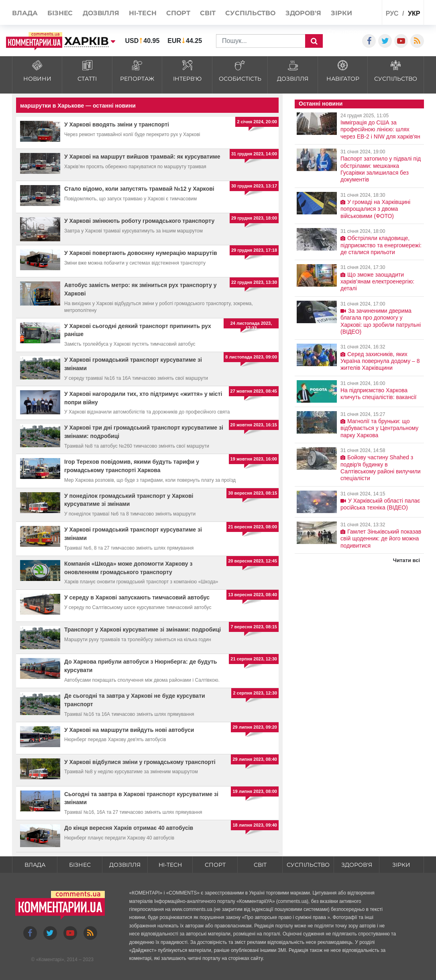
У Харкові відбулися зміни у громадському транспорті (140, 762)
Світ (260, 865)
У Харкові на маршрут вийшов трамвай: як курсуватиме (142, 157)
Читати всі (406, 560)
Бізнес (80, 865)
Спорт (215, 865)
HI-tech (170, 865)
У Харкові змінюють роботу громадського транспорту (139, 221)
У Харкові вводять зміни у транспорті (117, 124)
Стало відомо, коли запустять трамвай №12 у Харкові (139, 189)
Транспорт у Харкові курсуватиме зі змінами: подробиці (143, 630)
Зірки (401, 865)
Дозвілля (125, 865)
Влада (35, 865)
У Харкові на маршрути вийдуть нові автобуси (129, 730)
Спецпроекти (350, 32)
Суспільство (308, 865)
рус (392, 13)
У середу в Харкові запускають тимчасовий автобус (137, 597)
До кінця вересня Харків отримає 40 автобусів (129, 828)
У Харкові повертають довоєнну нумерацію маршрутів (141, 253)
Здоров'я (357, 865)
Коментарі (50, 960)
